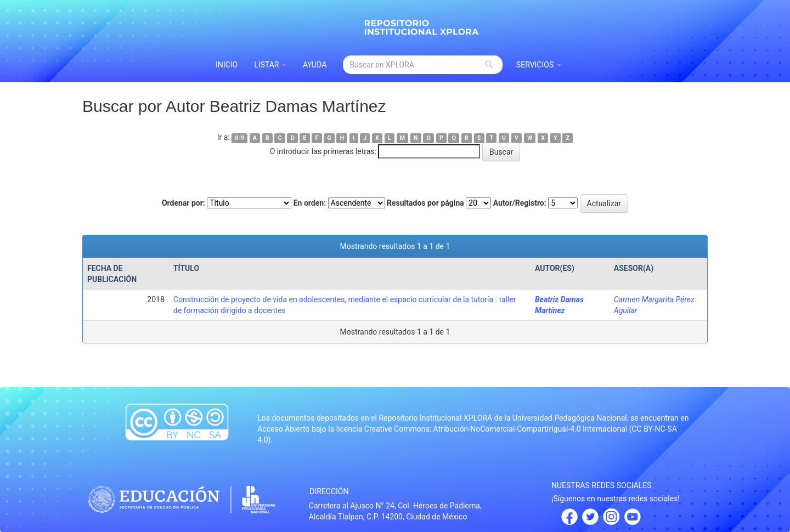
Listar (270, 65)
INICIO (227, 65)
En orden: (310, 203)
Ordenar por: (184, 203)
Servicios (539, 65)
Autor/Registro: (520, 203)
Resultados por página (425, 203)
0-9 (240, 138)
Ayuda (315, 65)
